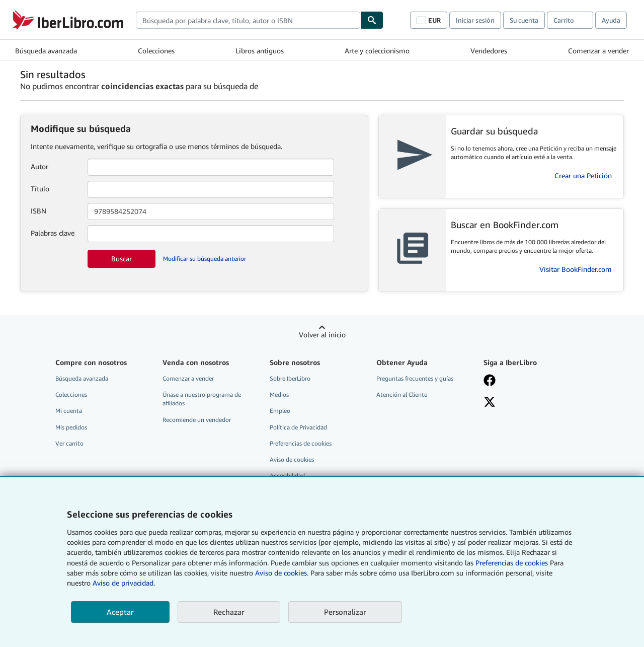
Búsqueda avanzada (46, 51)
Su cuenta (524, 20)
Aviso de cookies (292, 459)
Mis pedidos (71, 427)
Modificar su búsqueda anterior (205, 259)
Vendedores (489, 51)
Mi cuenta (69, 411)
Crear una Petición (583, 175)
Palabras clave (53, 233)
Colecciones (156, 51)
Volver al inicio (322, 335)
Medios (279, 394)
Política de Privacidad (298, 427)
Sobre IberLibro (290, 378)
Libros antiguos (260, 51)
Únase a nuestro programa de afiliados (202, 399)
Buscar (122, 259)
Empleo (280, 411)
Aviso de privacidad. (124, 583)
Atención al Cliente (402, 394)
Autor (39, 166)
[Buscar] (372, 20)
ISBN (38, 211)
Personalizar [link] (345, 612)
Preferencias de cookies (512, 563)
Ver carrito (69, 443)
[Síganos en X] (490, 403)
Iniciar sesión (475, 20)
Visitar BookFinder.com (576, 269)
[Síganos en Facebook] (490, 381)
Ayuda (611, 20)
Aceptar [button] (120, 612)
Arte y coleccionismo (377, 51)
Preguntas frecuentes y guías (415, 378)
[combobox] (248, 20)
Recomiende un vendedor (197, 420)
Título (40, 189)
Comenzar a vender (598, 51)
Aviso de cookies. (282, 573)
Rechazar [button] (229, 612)
